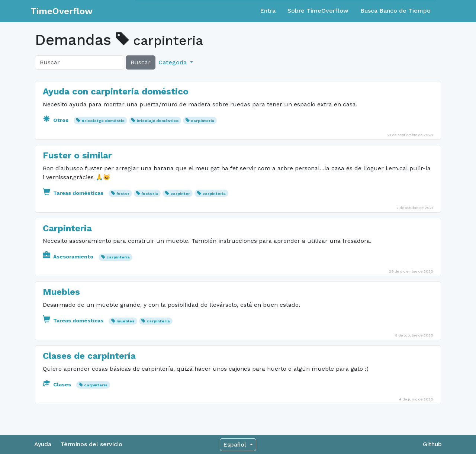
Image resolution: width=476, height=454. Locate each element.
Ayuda (43, 444)
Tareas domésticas (74, 193)
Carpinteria (67, 228)
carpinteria (202, 121)
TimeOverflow (62, 11)
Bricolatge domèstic (103, 121)
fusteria (150, 194)
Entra (268, 11)
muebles (126, 321)
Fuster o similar (77, 155)
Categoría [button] (173, 62)
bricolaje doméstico (157, 121)
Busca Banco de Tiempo (395, 11)
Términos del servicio (91, 444)
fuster (123, 194)
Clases (58, 384)
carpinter (180, 194)
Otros (56, 120)
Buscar (141, 62)
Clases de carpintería (89, 356)
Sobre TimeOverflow (318, 11)
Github (432, 444)
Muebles (61, 292)
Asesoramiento (69, 257)
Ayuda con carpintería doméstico (116, 91)
